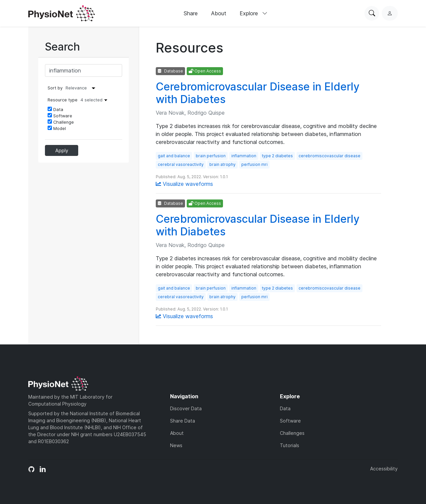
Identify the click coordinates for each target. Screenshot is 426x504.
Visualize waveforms (184, 184)
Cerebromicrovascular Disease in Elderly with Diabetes (258, 93)
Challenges (292, 433)
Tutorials (290, 445)
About (219, 13)
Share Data (183, 421)
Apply (62, 150)
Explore (254, 13)
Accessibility (384, 469)
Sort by (55, 88)
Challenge (61, 122)
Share (191, 13)
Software (60, 116)
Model (57, 128)
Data (55, 109)
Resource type (79, 100)
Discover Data (186, 408)
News (176, 445)
